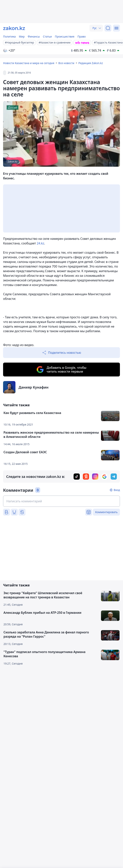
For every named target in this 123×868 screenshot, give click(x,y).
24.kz (40, 243)
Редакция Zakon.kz (91, 63)
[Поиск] (108, 28)
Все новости (66, 63)
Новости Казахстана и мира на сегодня (29, 63)
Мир (22, 36)
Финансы (34, 36)
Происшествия (65, 36)
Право (82, 36)
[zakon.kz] (14, 28)
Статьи (47, 36)
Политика (9, 36)
